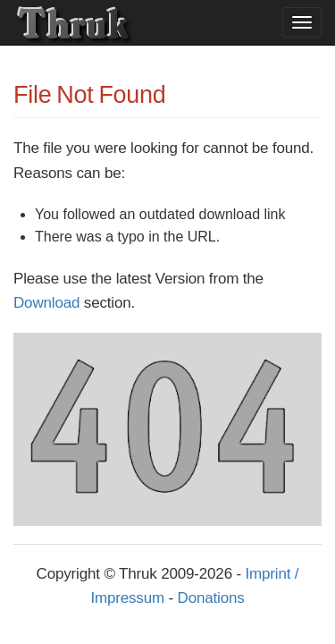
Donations (211, 598)
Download (46, 303)
